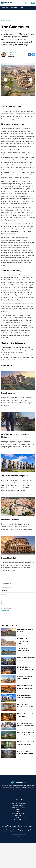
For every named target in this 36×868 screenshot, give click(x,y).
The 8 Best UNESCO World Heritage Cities (25, 687)
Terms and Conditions (18, 814)
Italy (3, 604)
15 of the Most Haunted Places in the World (25, 743)
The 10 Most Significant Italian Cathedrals (25, 678)
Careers (18, 812)
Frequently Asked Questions (18, 803)
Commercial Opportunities (18, 807)
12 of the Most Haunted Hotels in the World (25, 734)
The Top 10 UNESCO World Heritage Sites (24, 696)
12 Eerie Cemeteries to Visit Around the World (25, 752)
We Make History (18, 805)
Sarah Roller (12, 53)
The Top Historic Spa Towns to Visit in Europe (26, 724)
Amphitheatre (5, 611)
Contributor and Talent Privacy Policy (18, 818)
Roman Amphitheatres (10, 519)
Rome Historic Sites (9, 393)
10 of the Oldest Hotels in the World (25, 715)
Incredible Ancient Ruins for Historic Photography (15, 436)
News (18, 809)
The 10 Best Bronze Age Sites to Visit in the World (26, 641)
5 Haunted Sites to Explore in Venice (24, 649)
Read (8, 8)
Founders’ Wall (18, 820)
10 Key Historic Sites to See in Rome (25, 631)
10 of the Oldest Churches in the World (25, 706)
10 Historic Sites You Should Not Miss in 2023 (26, 668)
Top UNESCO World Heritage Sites (15, 476)
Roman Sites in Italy (9, 558)
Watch (3, 8)
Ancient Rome (5, 597)
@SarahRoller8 (11, 57)
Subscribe (14, 8)
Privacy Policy (18, 816)
